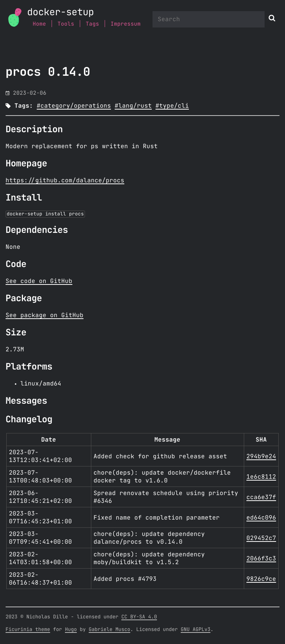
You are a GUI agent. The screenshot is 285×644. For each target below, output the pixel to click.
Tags (92, 24)
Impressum (126, 24)
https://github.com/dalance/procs (65, 180)
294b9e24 (261, 456)
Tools (66, 24)
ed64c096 (261, 518)
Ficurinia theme (28, 630)
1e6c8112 (261, 477)
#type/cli (172, 106)
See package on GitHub (45, 315)
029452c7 (261, 538)
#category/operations (74, 106)
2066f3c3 (261, 559)
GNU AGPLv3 (196, 630)
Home (39, 24)
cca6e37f (261, 497)
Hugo (71, 630)
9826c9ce (261, 579)
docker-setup (60, 12)
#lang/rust (133, 106)
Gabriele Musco (109, 630)
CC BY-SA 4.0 (139, 617)
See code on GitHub (39, 281)
